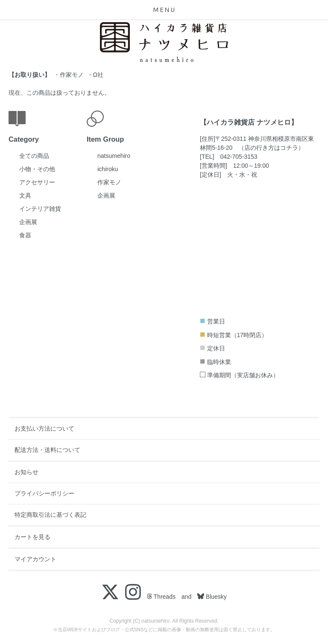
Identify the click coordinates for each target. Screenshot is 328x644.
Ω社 (98, 75)
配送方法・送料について (47, 450)
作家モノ (72, 75)
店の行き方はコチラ (271, 148)
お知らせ (26, 472)
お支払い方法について (44, 428)
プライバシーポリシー (44, 493)
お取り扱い (29, 75)
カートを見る (32, 537)
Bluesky (215, 597)
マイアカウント (35, 559)
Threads (161, 597)
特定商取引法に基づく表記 (50, 515)
